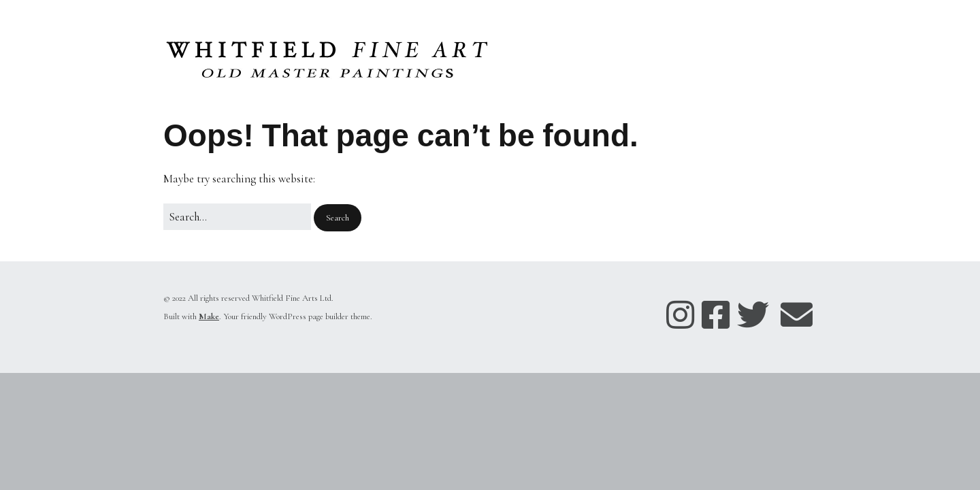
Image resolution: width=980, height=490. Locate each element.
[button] (338, 218)
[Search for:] (237, 217)
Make (209, 316)
